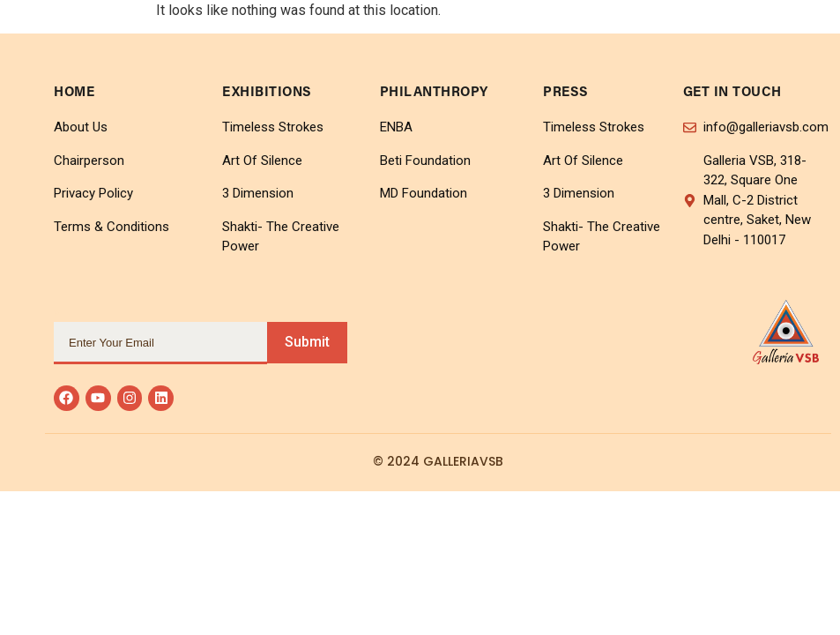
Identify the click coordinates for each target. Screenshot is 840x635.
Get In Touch (732, 93)
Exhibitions (267, 93)
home (74, 93)
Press (566, 93)
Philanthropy (434, 93)
